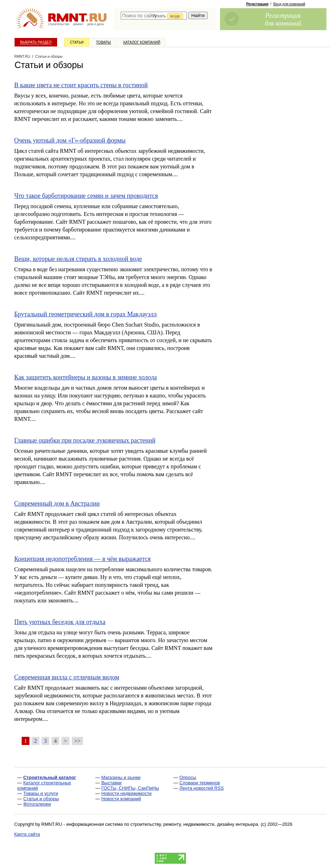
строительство (59, 24)
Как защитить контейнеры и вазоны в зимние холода (86, 377)
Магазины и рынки (121, 777)
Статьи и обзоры (41, 799)
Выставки (111, 783)
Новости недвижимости (126, 793)
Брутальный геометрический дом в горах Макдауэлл (86, 314)
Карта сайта (27, 834)
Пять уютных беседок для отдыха (60, 622)
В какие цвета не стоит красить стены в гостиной (81, 85)
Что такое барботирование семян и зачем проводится (86, 196)
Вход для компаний (289, 4)
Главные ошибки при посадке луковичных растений (85, 440)
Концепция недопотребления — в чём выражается (82, 559)
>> (77, 741)
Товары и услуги (40, 793)
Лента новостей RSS (201, 788)
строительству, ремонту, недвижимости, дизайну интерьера (194, 824)
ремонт (78, 24)
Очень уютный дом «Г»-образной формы (70, 140)
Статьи (77, 42)
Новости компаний (121, 799)
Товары (103, 42)
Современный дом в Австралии (57, 503)
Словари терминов (199, 783)
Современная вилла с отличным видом (67, 677)
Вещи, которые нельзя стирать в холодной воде (78, 259)
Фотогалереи (37, 804)
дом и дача (95, 24)
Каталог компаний (142, 42)
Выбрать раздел (36, 42)
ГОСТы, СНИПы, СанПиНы (130, 788)
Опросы (188, 777)
